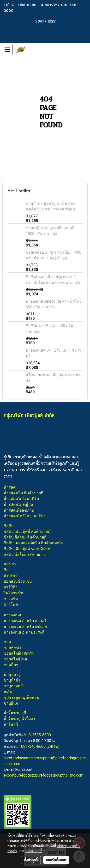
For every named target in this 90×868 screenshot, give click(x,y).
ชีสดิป (9, 526)
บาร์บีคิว (11, 587)
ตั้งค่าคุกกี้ (31, 860)
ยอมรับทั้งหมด (56, 860)
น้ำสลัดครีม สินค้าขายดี (23, 493)
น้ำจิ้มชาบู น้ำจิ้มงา (19, 719)
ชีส (6, 570)
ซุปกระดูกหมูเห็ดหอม (21, 697)
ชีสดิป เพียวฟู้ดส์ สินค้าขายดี (27, 531)
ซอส (7, 642)
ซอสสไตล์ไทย (15, 659)
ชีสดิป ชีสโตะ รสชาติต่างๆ (26, 554)
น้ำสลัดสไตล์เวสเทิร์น (21, 499)
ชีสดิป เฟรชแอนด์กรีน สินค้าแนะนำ (33, 543)
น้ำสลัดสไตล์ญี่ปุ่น (18, 505)
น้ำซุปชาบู (12, 674)
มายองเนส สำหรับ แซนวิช (25, 626)
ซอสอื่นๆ (11, 665)
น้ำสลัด (10, 487)
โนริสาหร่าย (14, 593)
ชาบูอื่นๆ (11, 703)
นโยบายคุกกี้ (34, 851)
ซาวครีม (11, 599)
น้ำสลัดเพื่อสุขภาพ (19, 510)
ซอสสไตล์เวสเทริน (19, 653)
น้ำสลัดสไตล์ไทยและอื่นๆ (25, 516)
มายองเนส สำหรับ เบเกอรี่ (25, 621)
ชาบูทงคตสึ (13, 686)
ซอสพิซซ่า (12, 648)
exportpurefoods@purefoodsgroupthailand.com (43, 775)
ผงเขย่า (10, 564)
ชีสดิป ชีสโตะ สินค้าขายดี (25, 537)
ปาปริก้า (10, 576)
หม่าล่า (10, 692)
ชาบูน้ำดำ (12, 680)
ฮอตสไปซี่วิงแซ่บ (18, 581)
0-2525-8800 (40, 735)
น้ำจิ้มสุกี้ (11, 724)
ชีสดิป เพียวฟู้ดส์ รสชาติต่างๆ (27, 549)
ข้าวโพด (11, 604)
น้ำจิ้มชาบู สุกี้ (15, 713)
